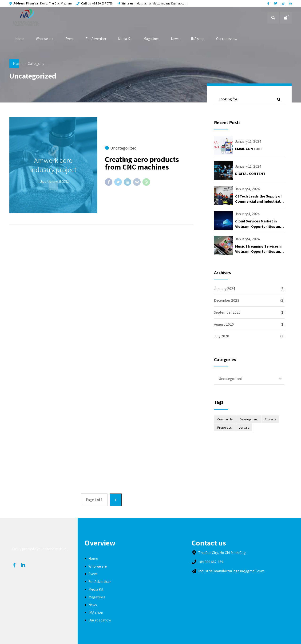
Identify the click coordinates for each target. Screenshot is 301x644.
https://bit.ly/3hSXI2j (53, 181)
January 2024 (225, 289)
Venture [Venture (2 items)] (244, 427)
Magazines (151, 39)
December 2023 (227, 300)
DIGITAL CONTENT (250, 174)
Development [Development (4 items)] (249, 419)
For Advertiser (96, 39)
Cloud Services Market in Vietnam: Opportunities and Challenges (259, 226)
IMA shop (198, 39)
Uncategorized (123, 148)
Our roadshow (227, 39)
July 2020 (222, 336)
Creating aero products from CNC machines (142, 163)
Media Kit (125, 39)
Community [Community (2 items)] (225, 419)
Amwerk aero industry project (53, 165)
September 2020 (227, 312)
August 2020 (224, 324)
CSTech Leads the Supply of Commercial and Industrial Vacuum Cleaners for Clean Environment (258, 204)
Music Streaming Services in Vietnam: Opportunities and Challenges (259, 252)
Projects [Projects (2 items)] (270, 419)
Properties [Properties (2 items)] (224, 427)
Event (70, 39)
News (175, 39)
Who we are (45, 39)
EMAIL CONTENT (249, 149)
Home (20, 39)
